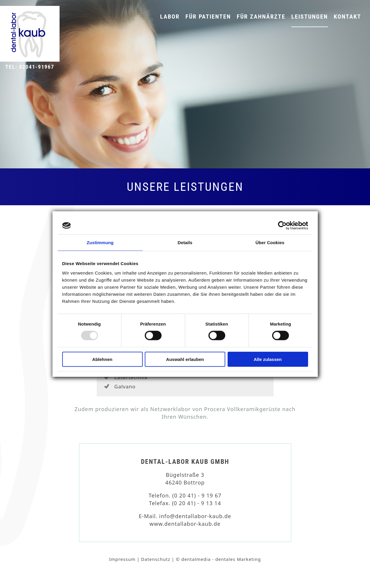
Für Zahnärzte (261, 17)
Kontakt (347, 17)
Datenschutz (156, 559)
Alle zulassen (268, 359)
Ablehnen (102, 359)
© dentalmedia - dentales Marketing (218, 559)
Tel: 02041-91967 (30, 67)
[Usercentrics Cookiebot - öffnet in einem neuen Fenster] (282, 226)
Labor (170, 17)
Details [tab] (185, 243)
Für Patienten (208, 17)
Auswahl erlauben (185, 359)
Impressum (122, 559)
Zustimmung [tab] (100, 243)
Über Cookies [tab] (270, 243)
